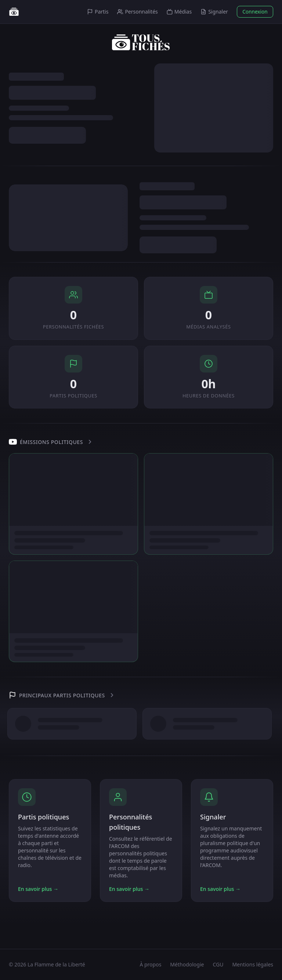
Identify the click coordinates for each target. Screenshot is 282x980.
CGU (218, 964)
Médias (179, 12)
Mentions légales (253, 964)
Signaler (214, 12)
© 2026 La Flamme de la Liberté (47, 964)
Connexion (255, 12)
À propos (150, 964)
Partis (98, 12)
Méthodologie (187, 964)
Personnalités (137, 12)
